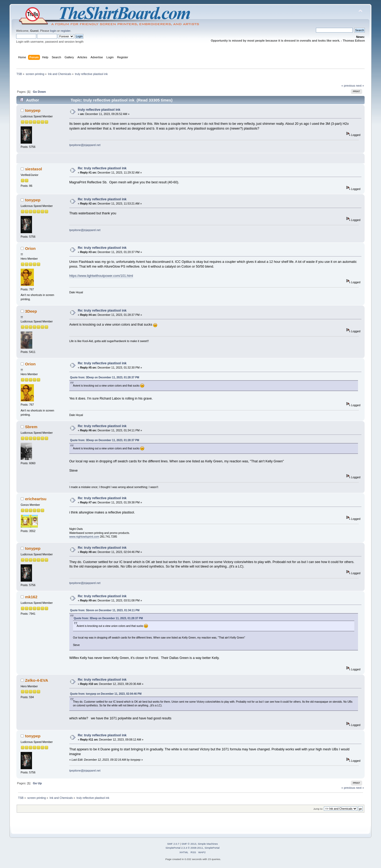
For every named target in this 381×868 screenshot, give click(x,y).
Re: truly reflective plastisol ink (102, 168)
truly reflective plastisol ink (99, 110)
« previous (348, 86)
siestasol (34, 169)
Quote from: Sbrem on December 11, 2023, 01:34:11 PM (105, 610)
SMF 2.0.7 (173, 844)
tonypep (33, 110)
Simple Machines (208, 844)
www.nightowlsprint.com (84, 537)
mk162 (31, 597)
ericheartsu (36, 499)
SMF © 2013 (189, 844)
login (53, 31)
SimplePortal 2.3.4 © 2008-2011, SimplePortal (192, 848)
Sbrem (31, 427)
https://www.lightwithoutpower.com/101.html (101, 276)
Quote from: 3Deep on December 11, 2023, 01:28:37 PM (105, 377)
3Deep (31, 311)
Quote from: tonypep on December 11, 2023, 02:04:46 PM (106, 694)
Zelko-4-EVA (37, 680)
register (65, 31)
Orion (30, 248)
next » (360, 86)
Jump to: (318, 809)
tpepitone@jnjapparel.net (85, 145)
